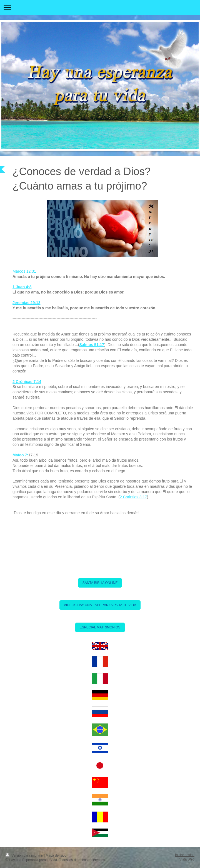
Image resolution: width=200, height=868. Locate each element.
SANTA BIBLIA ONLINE (100, 583)
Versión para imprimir (25, 855)
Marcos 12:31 (24, 271)
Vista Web (187, 859)
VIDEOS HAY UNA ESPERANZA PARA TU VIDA (100, 605)
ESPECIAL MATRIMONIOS (100, 627)
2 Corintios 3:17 (133, 497)
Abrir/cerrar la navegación (100, 7)
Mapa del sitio (56, 855)
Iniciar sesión (185, 855)
